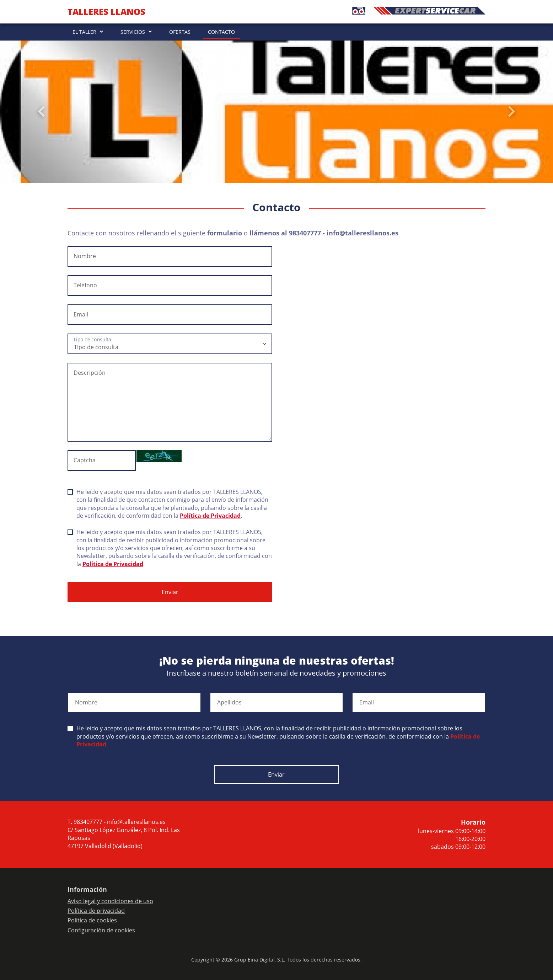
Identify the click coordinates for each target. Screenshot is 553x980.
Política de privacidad (96, 911)
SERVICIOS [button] (133, 32)
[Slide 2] (276, 172)
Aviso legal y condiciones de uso (110, 901)
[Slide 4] (288, 172)
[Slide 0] (265, 172)
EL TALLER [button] (84, 32)
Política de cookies (92, 920)
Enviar (170, 592)
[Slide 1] (271, 172)
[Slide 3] (282, 172)
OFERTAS (180, 32)
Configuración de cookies (101, 930)
